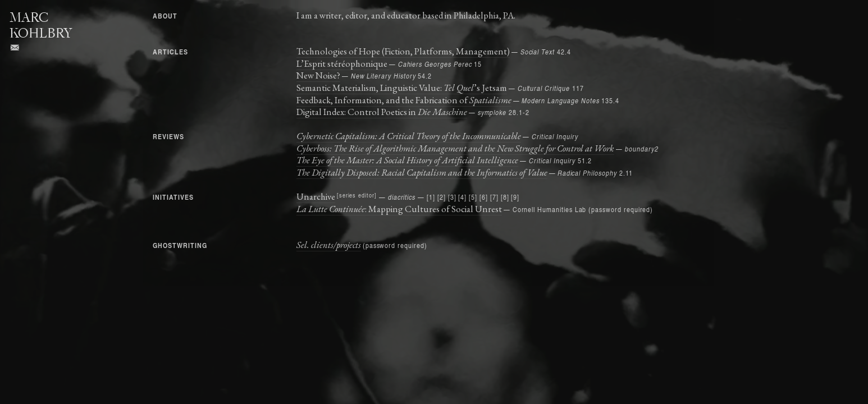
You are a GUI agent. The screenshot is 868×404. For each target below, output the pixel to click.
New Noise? (318, 75)
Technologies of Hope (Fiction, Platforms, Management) (403, 51)
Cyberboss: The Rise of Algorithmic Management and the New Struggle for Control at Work (455, 148)
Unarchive (316, 196)
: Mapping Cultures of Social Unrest (399, 209)
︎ (15, 47)
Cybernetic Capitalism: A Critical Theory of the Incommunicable (409, 136)
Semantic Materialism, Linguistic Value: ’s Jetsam (402, 88)
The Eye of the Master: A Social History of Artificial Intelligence (407, 160)
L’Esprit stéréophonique (343, 63)
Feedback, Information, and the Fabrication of (404, 100)
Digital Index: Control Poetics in (382, 112)
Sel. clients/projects (329, 245)
